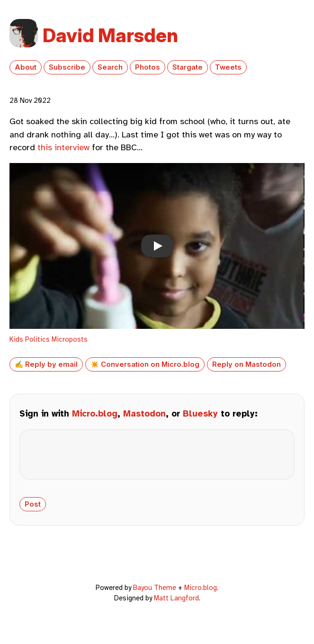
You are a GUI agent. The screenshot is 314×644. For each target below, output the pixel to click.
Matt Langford (176, 606)
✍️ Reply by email (46, 364)
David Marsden (110, 35)
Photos (148, 67)
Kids (16, 339)
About (26, 67)
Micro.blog (95, 414)
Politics (37, 339)
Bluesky (200, 414)
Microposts (70, 339)
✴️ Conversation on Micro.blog (145, 364)
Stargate (188, 67)
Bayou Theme (155, 595)
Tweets (228, 67)
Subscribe (67, 67)
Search (110, 67)
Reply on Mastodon (247, 364)
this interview (63, 147)
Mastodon (144, 414)
